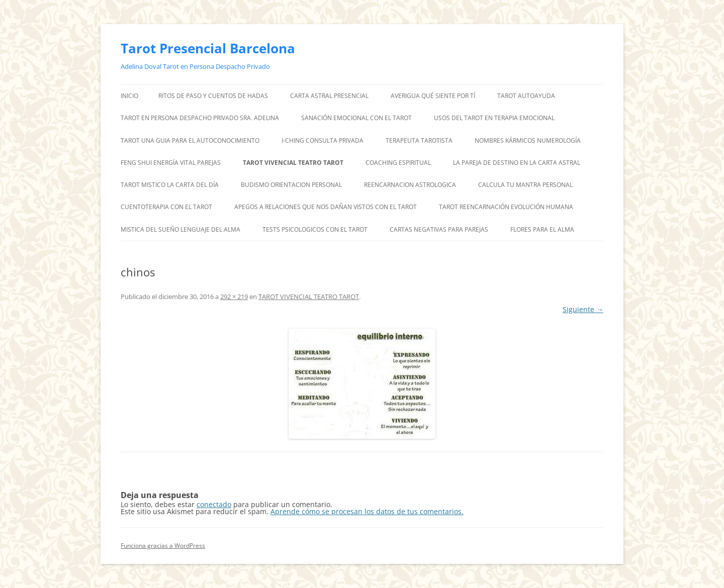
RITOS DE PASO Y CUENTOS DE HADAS (213, 96)
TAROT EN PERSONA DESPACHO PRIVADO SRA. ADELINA (200, 118)
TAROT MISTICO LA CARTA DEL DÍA (170, 185)
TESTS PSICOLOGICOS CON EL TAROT (315, 229)
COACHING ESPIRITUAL (398, 163)
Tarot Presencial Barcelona (208, 48)
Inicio (129, 96)
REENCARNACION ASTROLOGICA (410, 185)
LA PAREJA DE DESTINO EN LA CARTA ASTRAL (517, 163)
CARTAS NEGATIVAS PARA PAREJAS (439, 229)
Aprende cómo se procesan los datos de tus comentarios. (367, 511)
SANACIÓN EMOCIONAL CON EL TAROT (356, 118)
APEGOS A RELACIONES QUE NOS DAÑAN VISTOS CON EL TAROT (326, 207)
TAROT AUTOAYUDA (526, 96)
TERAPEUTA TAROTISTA (419, 140)
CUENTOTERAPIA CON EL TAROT (166, 207)
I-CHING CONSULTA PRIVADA (323, 140)
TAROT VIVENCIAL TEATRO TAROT (293, 163)
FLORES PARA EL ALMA (542, 229)
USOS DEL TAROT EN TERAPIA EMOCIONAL (494, 118)
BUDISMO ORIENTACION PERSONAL (291, 185)
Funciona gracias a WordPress (163, 546)
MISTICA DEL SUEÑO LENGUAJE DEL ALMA (180, 229)
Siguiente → (583, 309)
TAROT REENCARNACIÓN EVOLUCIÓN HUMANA (506, 207)
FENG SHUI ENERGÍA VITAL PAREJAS (171, 163)
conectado (214, 504)
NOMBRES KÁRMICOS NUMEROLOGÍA (528, 140)
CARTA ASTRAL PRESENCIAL (329, 96)
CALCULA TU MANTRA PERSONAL (525, 185)
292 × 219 (234, 297)
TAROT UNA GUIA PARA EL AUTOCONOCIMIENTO (190, 140)
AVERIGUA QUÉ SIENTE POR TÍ (433, 96)
